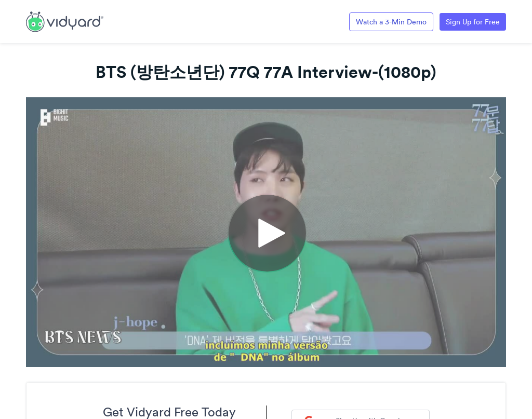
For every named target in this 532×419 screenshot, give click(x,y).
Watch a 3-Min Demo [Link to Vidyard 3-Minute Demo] (391, 22)
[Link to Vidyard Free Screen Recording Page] (65, 21)
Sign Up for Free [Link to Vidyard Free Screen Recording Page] (473, 22)
